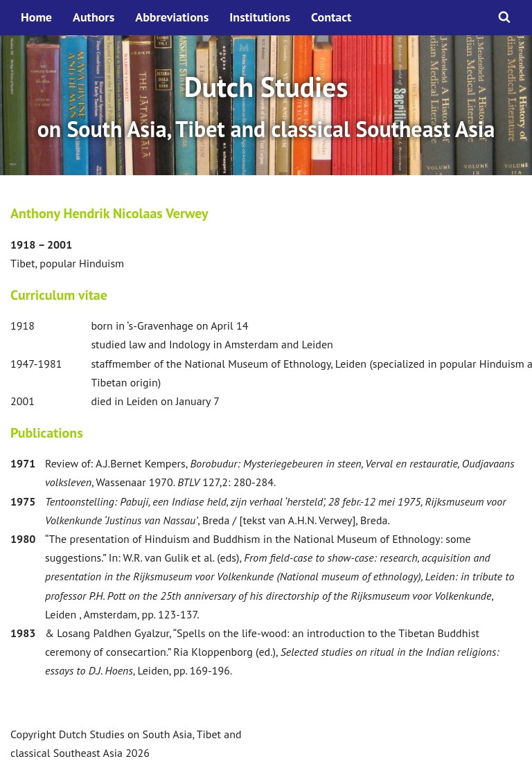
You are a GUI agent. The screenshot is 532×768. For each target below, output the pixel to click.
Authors (94, 17)
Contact (331, 17)
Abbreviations (172, 17)
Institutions (260, 17)
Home (36, 17)
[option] (266, 105)
